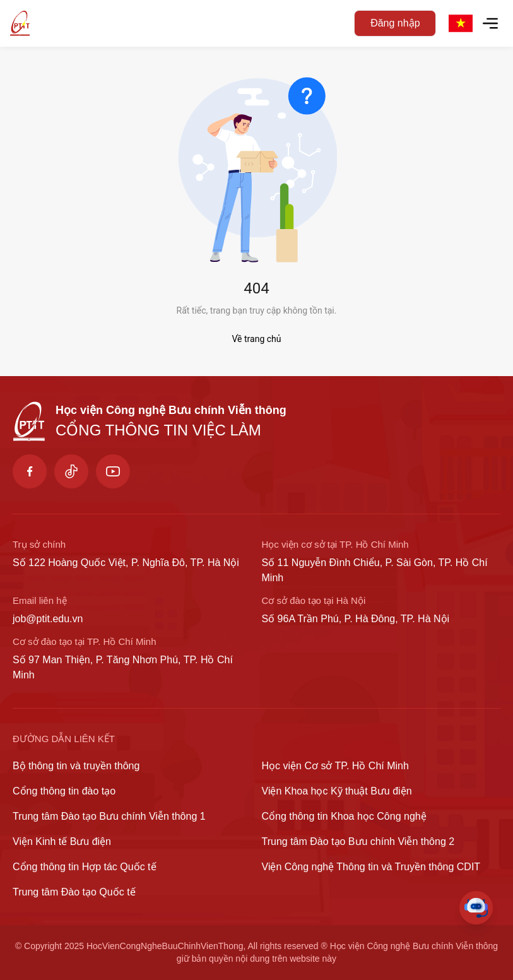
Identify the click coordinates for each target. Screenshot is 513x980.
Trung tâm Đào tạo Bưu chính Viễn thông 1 (109, 816)
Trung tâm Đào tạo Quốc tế (74, 892)
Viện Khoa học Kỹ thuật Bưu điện (337, 791)
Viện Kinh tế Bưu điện (62, 841)
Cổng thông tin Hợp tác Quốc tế (85, 867)
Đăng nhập (395, 23)
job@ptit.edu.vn (48, 619)
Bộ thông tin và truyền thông (76, 766)
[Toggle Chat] (476, 908)
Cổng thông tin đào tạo (64, 791)
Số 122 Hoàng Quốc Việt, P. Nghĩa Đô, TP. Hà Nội (126, 563)
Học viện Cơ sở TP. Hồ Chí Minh (335, 766)
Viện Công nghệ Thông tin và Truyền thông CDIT (371, 867)
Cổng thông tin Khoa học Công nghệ (344, 816)
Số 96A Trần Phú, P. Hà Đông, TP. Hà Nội (356, 619)
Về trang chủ (257, 339)
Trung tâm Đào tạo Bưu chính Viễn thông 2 (358, 841)
